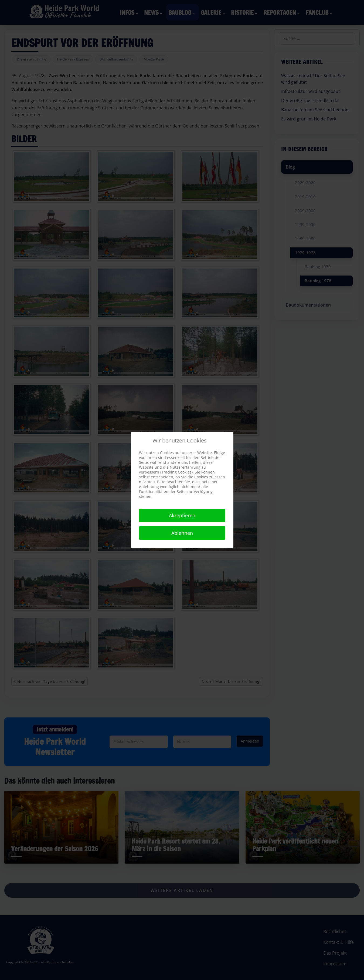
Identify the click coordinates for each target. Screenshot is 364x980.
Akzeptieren (182, 515)
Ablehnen (182, 533)
